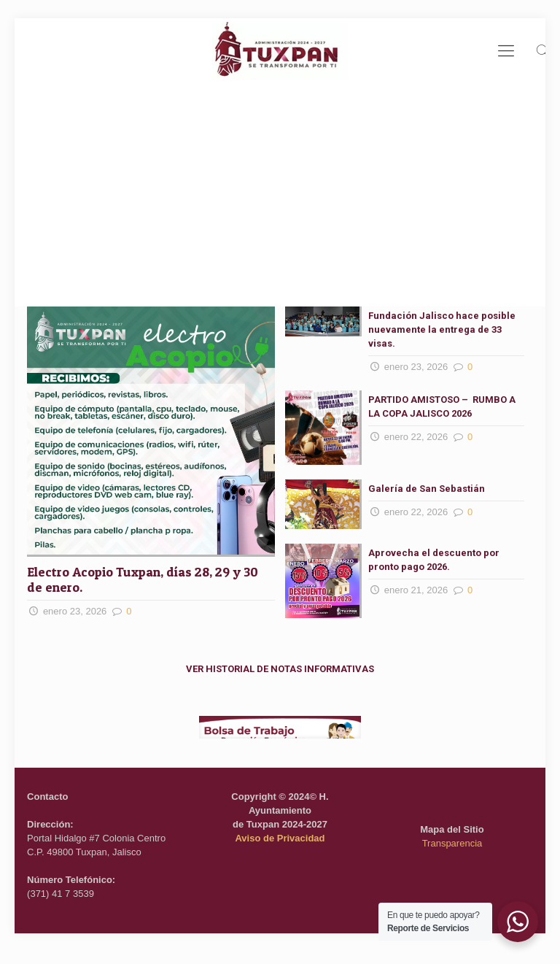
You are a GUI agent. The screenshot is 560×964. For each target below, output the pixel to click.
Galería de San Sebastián (427, 489)
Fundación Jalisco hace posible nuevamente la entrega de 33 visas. (442, 329)
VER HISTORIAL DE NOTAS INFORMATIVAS (280, 669)
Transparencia (452, 843)
